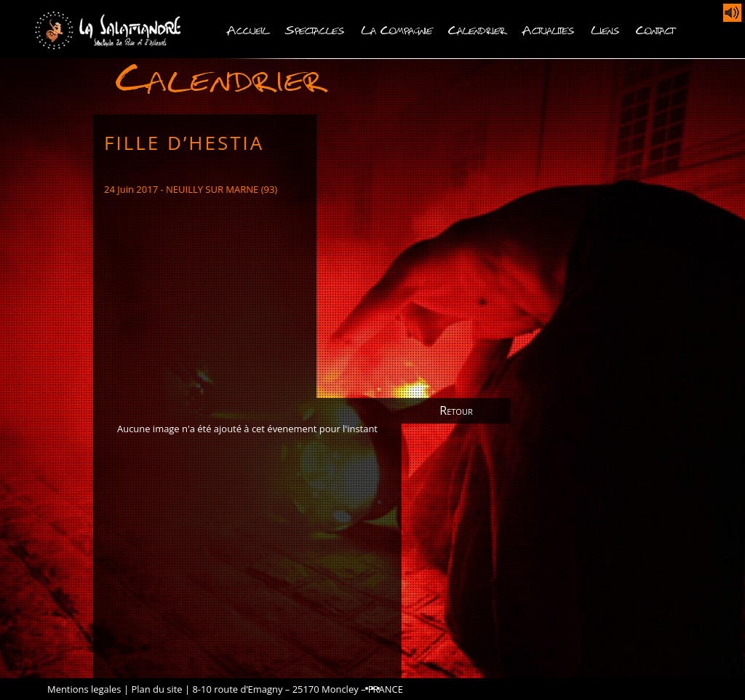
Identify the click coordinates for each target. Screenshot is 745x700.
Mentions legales (84, 689)
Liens (605, 29)
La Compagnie (397, 29)
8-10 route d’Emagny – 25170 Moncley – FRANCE (297, 689)
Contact (655, 29)
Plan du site (156, 689)
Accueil (248, 29)
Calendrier (477, 29)
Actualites (549, 29)
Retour (456, 410)
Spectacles (315, 29)
